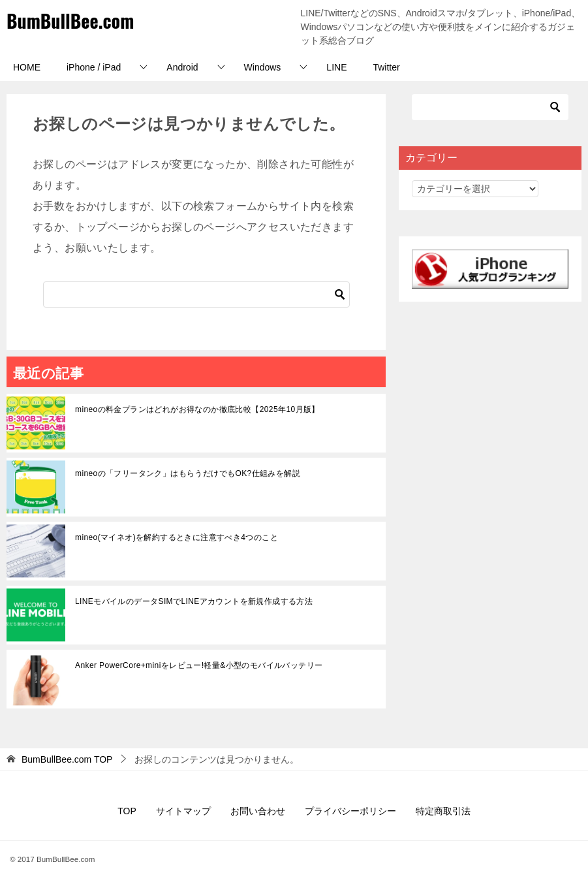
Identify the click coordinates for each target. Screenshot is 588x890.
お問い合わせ (258, 811)
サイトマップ (183, 811)
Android (182, 67)
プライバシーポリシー (350, 811)
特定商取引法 (443, 811)
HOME (27, 67)
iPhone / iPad (94, 67)
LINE (336, 67)
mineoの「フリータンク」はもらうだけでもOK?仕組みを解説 (188, 473)
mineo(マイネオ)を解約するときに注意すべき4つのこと (177, 537)
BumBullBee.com (75, 20)
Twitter (386, 67)
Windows (263, 67)
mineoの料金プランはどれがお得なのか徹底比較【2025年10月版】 (197, 409)
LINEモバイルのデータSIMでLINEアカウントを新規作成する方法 (194, 601)
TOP (67, 759)
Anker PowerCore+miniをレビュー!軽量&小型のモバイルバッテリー (199, 665)
